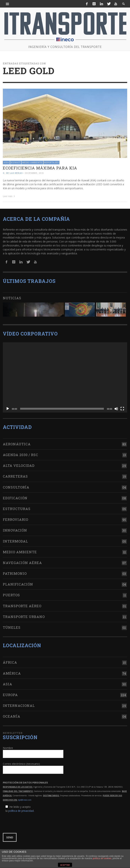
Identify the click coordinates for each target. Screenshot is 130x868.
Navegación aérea (22, 563)
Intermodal (15, 541)
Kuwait (16, 162)
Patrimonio (15, 573)
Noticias (12, 298)
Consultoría (16, 487)
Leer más (9, 196)
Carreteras (15, 476)
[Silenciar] (116, 409)
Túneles (12, 627)
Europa (10, 695)
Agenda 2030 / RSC (21, 455)
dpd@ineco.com (25, 800)
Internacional (19, 706)
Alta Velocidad (19, 466)
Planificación (18, 584)
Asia (6, 162)
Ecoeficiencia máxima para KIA (40, 168)
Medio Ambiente (32, 162)
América (12, 673)
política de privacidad (21, 811)
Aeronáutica (17, 444)
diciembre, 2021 (35, 173)
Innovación (15, 530)
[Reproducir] (8, 409)
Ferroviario (16, 519)
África (10, 662)
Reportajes (51, 162)
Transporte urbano (24, 617)
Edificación (15, 498)
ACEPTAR (65, 865)
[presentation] (31, 823)
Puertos (11, 595)
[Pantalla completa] (122, 409)
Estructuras (17, 509)
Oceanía (12, 716)
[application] (65, 377)
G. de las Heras (13, 173)
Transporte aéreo (22, 606)
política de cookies (102, 858)
